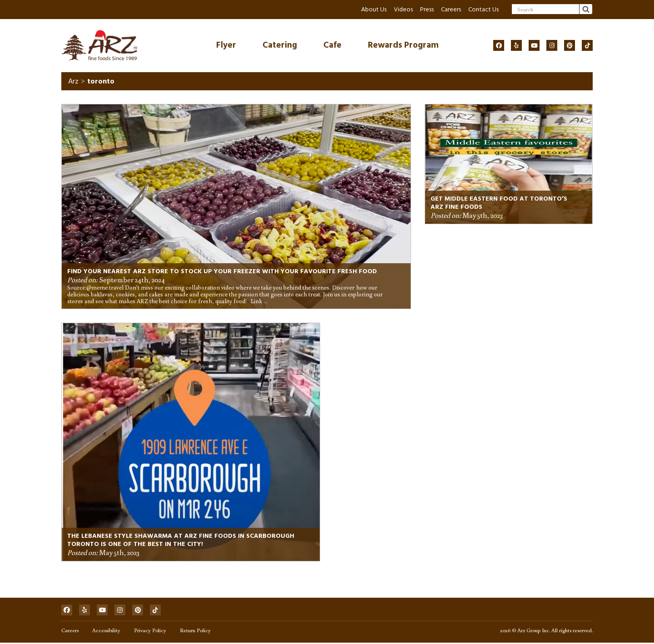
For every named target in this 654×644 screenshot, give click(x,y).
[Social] (499, 45)
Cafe (332, 45)
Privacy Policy (150, 632)
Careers (451, 9)
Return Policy (195, 632)
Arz (73, 82)
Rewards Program (403, 45)
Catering (280, 45)
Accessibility (106, 632)
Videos (403, 9)
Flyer (226, 45)
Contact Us (483, 9)
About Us (374, 9)
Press (427, 9)
